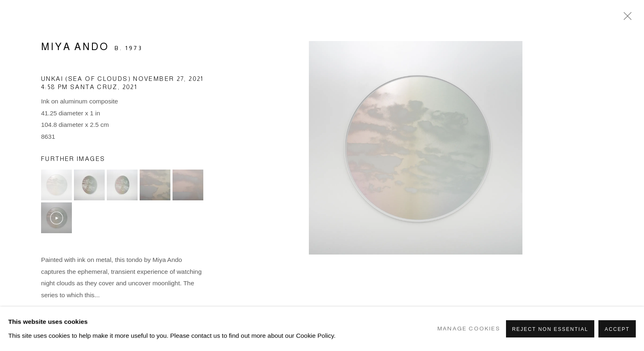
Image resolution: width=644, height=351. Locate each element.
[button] (56, 185)
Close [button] (626, 18)
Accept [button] (617, 329)
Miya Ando (75, 47)
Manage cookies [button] (469, 329)
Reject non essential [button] (550, 329)
